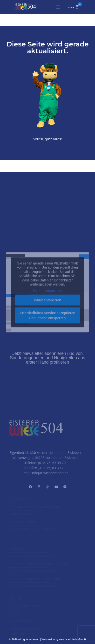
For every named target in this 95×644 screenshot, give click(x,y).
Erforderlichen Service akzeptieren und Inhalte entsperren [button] (47, 345)
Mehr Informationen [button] (47, 320)
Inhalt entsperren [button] (47, 330)
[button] (74, 7)
